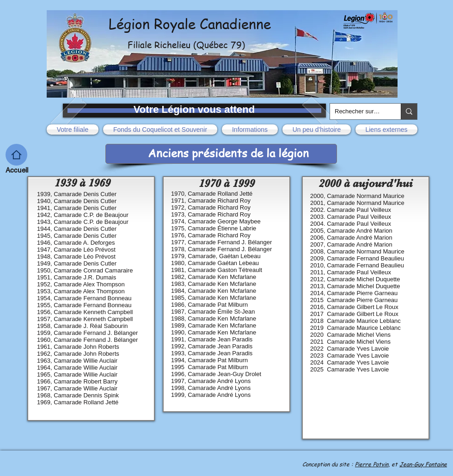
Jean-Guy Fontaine (423, 464)
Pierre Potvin (372, 464)
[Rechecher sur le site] (358, 111)
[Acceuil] (16, 155)
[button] (74, 130)
